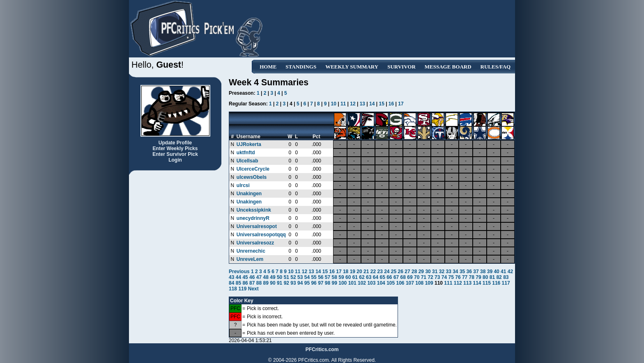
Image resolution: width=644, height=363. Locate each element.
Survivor (401, 67)
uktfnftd (246, 153)
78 (472, 277)
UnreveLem (250, 259)
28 (414, 272)
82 (499, 277)
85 (238, 283)
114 (477, 283)
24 (387, 272)
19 (353, 272)
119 (242, 289)
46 (252, 277)
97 (321, 283)
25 (394, 272)
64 (376, 277)
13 (362, 104)
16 (391, 104)
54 (307, 277)
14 (372, 104)
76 (458, 277)
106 (400, 283)
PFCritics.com (322, 349)
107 (410, 283)
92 (286, 283)
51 (286, 277)
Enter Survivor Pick (175, 154)
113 (467, 283)
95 (307, 283)
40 (496, 272)
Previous (240, 272)
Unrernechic (251, 251)
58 (335, 277)
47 (259, 277)
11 (343, 104)
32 (442, 272)
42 (510, 272)
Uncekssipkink (254, 210)
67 (396, 277)
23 (380, 272)
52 (293, 277)
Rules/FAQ (496, 67)
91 (279, 283)
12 (353, 104)
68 (403, 277)
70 (417, 277)
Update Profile (175, 143)
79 (478, 277)
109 (429, 283)
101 (352, 283)
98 (328, 283)
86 (245, 283)
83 (506, 277)
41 (503, 272)
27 (407, 272)
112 (458, 283)
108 (419, 283)
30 (428, 272)
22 (373, 272)
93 (293, 283)
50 (279, 277)
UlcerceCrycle (253, 169)
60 (348, 277)
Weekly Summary (352, 67)
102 (362, 283)
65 (382, 277)
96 (314, 283)
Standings (301, 67)
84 (231, 283)
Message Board (448, 67)
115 (487, 283)
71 (424, 277)
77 (465, 277)
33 (448, 272)
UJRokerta (249, 144)
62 (362, 277)
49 (273, 277)
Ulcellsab (247, 161)
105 (391, 283)
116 (496, 283)
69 (410, 277)
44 (238, 277)
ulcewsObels (252, 177)
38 (483, 272)
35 (462, 272)
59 (341, 277)
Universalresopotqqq (261, 235)
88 (259, 283)
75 (451, 277)
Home (268, 67)
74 (444, 277)
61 (355, 277)
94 (300, 283)
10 (334, 104)
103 (371, 283)
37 (476, 272)
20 (359, 272)
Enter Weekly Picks (175, 148)
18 (346, 272)
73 (437, 277)
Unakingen (249, 194)
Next (253, 289)
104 (381, 283)
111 (448, 283)
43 (231, 277)
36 (469, 272)
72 (430, 277)
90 (273, 283)
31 (435, 272)
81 (492, 277)
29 (421, 272)
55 (314, 277)
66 (389, 277)
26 (401, 272)
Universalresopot (257, 226)
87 (252, 283)
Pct (316, 137)
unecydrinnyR (253, 218)
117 (506, 283)
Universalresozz (255, 243)
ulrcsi (243, 185)
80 (485, 277)
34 (455, 272)
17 (401, 104)
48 (266, 277)
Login (175, 160)
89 (266, 283)
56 (321, 277)
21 (366, 272)
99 (335, 283)
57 (328, 277)
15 (381, 104)
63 (369, 277)
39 (490, 272)
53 (300, 277)
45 (245, 277)
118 (233, 289)
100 (343, 283)
